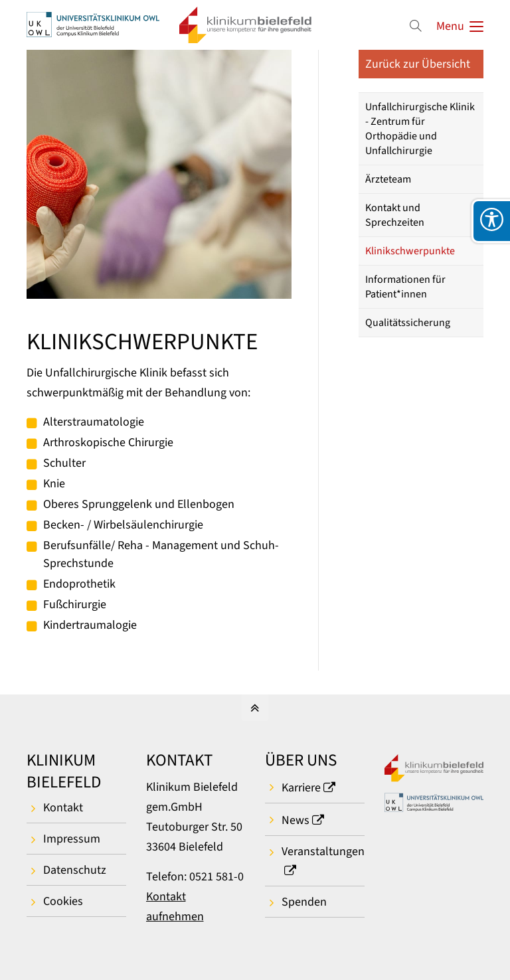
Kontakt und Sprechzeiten (395, 215)
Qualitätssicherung (408, 323)
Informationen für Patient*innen (405, 287)
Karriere (301, 788)
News (296, 820)
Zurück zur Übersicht (418, 64)
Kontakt (63, 808)
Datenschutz (75, 870)
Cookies (63, 901)
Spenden (304, 902)
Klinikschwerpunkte (410, 251)
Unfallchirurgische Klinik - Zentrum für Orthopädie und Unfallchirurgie (420, 129)
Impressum (72, 839)
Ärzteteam (388, 179)
